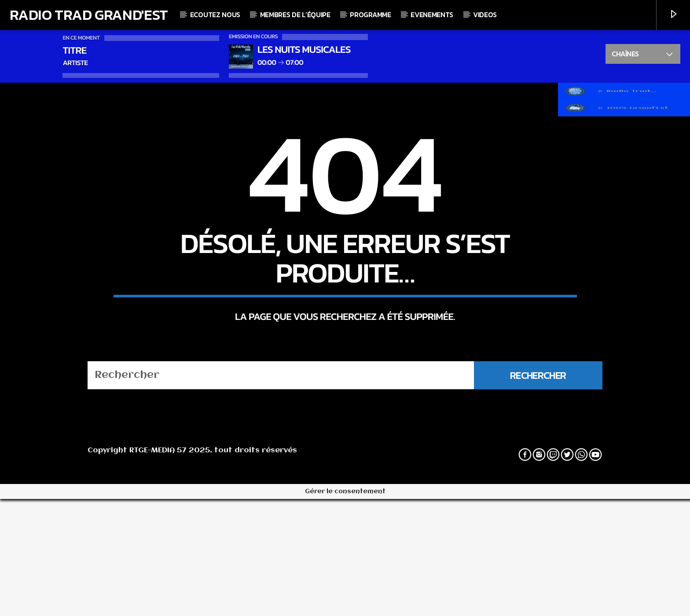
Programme (370, 15)
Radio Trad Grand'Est (89, 15)
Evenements (432, 15)
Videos (485, 15)
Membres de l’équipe (295, 15)
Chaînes (643, 55)
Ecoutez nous (215, 15)
